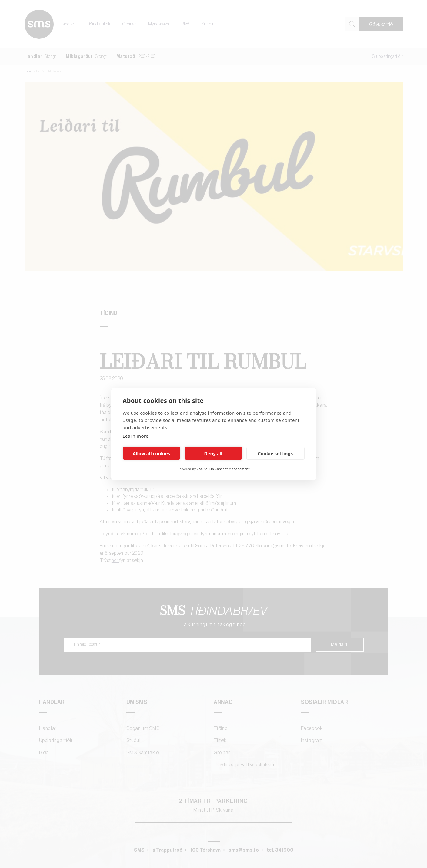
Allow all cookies (152, 453)
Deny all (213, 453)
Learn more (136, 436)
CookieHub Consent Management (223, 469)
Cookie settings (275, 453)
